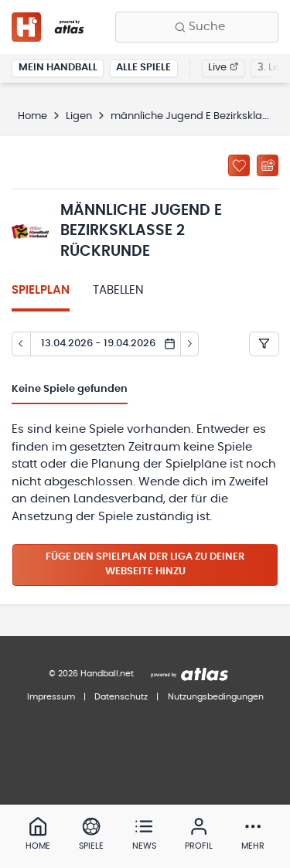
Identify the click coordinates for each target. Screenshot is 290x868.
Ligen (79, 116)
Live (223, 68)
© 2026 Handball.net (91, 674)
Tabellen (118, 290)
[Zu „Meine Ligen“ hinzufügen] (239, 165)
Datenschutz (121, 697)
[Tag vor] (190, 344)
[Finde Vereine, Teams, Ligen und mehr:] (197, 27)
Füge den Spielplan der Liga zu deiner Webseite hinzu (145, 564)
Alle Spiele (143, 68)
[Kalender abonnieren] (268, 165)
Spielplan (41, 290)
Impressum (51, 697)
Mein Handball (58, 68)
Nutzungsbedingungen (216, 697)
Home (32, 116)
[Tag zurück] (21, 344)
